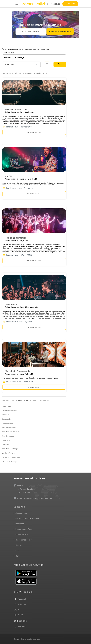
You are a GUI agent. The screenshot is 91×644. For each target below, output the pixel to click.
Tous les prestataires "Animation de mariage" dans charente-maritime (25, 49)
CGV (17, 556)
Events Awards (22, 535)
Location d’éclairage (9, 453)
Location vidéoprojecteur (11, 457)
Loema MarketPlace (24, 529)
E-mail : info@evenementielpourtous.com (35, 499)
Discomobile (6, 419)
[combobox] (21, 64)
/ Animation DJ (13, 11)
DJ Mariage (6, 440)
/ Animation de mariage (25, 11)
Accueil (5, 11)
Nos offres (20, 524)
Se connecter (70, 4)
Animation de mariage (10, 449)
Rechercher (59, 64)
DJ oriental (6, 415)
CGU (17, 551)
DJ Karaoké (6, 445)
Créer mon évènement (60, 32)
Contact (19, 545)
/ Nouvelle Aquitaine (40, 11)
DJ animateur (7, 406)
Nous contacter (34, 132)
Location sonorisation (9, 411)
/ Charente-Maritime (54, 11)
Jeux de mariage (8, 436)
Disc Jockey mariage (9, 462)
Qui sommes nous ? (24, 540)
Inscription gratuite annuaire (27, 518)
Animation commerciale (10, 432)
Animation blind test (9, 428)
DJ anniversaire (7, 423)
